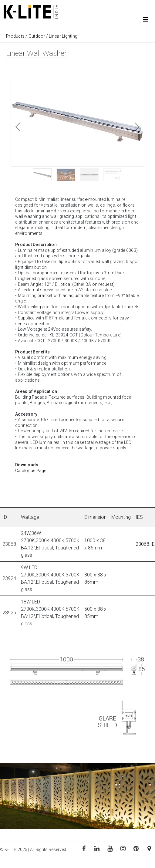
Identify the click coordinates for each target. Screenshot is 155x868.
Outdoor (37, 36)
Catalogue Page (31, 471)
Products (16, 36)
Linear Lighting (63, 36)
